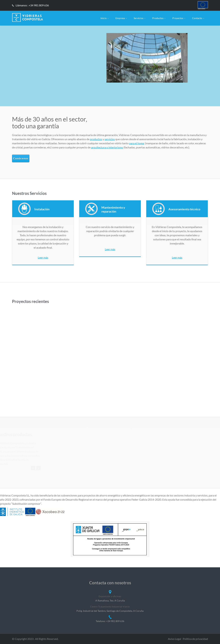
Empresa (122, 18)
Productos (159, 18)
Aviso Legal (175, 639)
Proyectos (179, 18)
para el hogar (137, 143)
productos (96, 139)
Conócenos (21, 158)
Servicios (140, 18)
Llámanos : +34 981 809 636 (30, 5)
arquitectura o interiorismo (107, 147)
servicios (110, 139)
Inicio (105, 18)
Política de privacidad (195, 639)
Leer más (43, 257)
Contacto (199, 18)
